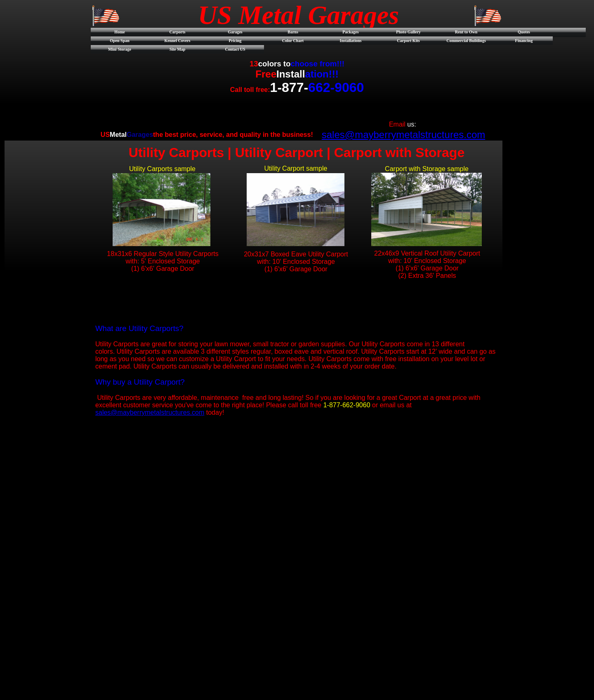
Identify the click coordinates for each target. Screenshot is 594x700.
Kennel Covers (177, 41)
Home (120, 32)
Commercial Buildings (466, 41)
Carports (178, 32)
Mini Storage (120, 49)
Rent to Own (466, 32)
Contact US (235, 49)
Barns (293, 32)
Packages (350, 32)
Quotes (524, 32)
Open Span (120, 41)
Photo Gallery (408, 32)
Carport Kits (408, 41)
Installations (351, 41)
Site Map (178, 49)
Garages (235, 32)
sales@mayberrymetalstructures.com (403, 135)
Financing (524, 41)
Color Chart (293, 41)
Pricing (235, 41)
